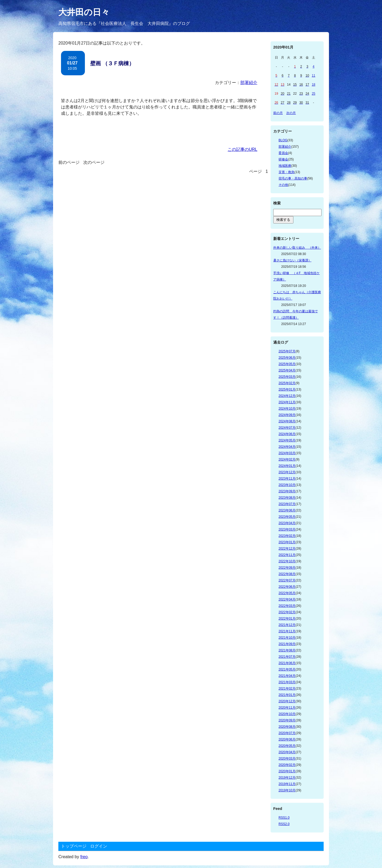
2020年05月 (287, 746)
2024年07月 (287, 428)
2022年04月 (287, 599)
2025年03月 (287, 377)
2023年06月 (287, 510)
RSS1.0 (284, 818)
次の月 (291, 113)
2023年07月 (287, 504)
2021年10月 (287, 638)
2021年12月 (287, 625)
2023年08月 (287, 498)
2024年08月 (287, 421)
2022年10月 (287, 561)
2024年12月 (287, 396)
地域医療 (285, 166)
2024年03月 (287, 453)
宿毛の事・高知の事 (293, 178)
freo (84, 857)
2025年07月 (287, 351)
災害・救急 (286, 172)
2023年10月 (287, 485)
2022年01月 (287, 619)
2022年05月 (287, 593)
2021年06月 (287, 663)
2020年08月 (287, 727)
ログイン (99, 846)
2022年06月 (287, 587)
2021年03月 (287, 682)
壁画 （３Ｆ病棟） (112, 63)
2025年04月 (287, 370)
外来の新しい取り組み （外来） (297, 248)
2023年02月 (287, 536)
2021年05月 (287, 669)
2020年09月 (287, 720)
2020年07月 (287, 733)
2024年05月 (287, 440)
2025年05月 (287, 364)
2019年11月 (287, 784)
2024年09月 (287, 415)
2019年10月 (287, 790)
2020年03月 (287, 759)
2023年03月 (287, 529)
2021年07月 (287, 657)
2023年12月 (287, 472)
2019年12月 (287, 778)
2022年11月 (287, 555)
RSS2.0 (284, 824)
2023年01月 (287, 542)
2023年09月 (287, 491)
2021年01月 (287, 695)
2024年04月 (287, 447)
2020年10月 (287, 714)
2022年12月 (287, 549)
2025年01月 (287, 389)
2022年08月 (287, 574)
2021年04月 (287, 676)
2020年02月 (287, 765)
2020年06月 (287, 739)
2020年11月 (287, 708)
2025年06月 (287, 358)
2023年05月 (287, 517)
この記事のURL (242, 149)
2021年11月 (287, 631)
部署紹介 (249, 83)
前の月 (278, 113)
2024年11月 (287, 402)
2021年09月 (287, 644)
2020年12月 (287, 701)
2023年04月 (287, 523)
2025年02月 (287, 383)
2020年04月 (287, 752)
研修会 (283, 159)
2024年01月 (287, 466)
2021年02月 (287, 689)
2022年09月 (287, 568)
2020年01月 (287, 771)
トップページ (74, 846)
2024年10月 (287, 409)
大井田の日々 (84, 12)
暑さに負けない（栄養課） (292, 260)
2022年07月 (287, 580)
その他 (283, 185)
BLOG (283, 140)
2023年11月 (287, 479)
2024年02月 (287, 459)
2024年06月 (287, 434)
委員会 (283, 153)
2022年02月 (287, 612)
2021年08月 (287, 650)
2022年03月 (287, 606)
